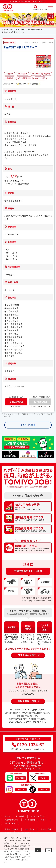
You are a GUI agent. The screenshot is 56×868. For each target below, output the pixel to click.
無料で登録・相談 (27, 701)
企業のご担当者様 (12, 829)
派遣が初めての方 (12, 820)
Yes (38, 850)
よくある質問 (30, 820)
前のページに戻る (28, 425)
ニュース (44, 820)
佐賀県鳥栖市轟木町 (35, 29)
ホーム (7, 816)
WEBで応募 (17, 402)
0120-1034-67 (28, 745)
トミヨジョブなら (37, 816)
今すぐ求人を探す (27, 655)
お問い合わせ (30, 829)
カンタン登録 (43, 9)
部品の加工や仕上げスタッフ (20, 47)
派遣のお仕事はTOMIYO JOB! (13, 29)
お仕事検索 (36, 9)
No (49, 850)
